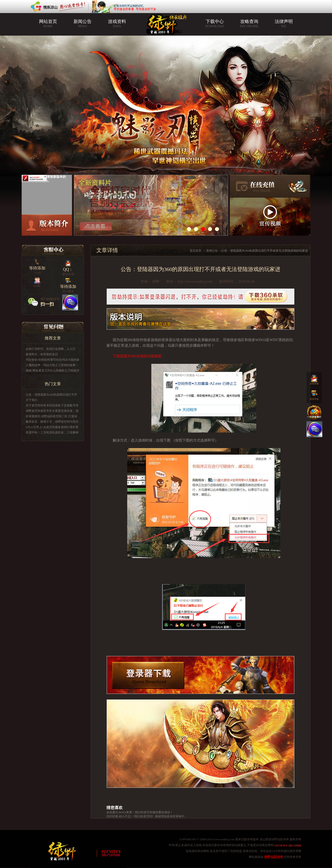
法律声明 (284, 24)
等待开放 (314, 394)
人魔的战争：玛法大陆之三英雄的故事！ (52, 365)
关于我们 (32, 400)
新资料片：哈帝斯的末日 (42, 354)
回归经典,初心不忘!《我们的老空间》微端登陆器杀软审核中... (146, 816)
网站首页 (48, 24)
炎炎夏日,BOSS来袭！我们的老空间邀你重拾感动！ (140, 812)
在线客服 (314, 378)
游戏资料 (117, 24)
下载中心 (215, 24)
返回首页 (196, 251)
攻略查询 (249, 24)
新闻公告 (82, 24)
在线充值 (270, 186)
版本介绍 (47, 225)
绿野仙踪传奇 (274, 857)
